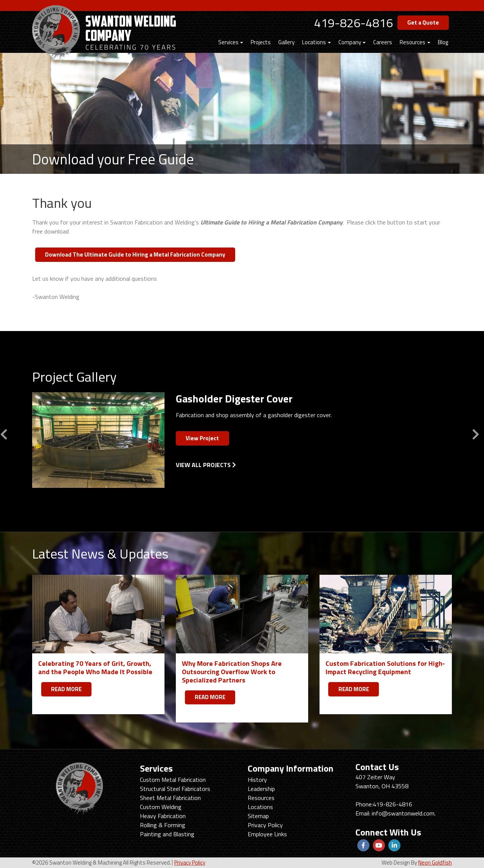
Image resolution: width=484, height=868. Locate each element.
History (257, 780)
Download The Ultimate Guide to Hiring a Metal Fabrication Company (135, 255)
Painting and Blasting (167, 834)
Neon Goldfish (435, 863)
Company (350, 42)
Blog (443, 42)
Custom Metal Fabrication (173, 780)
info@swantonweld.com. (404, 813)
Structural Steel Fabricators (175, 789)
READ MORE (66, 689)
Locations (314, 42)
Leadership (261, 789)
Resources (413, 42)
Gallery (286, 42)
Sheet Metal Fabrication (170, 798)
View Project (202, 438)
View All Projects (206, 465)
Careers (383, 42)
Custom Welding (161, 807)
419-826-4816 (354, 23)
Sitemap (258, 816)
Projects (261, 42)
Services (228, 42)
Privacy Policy (265, 825)
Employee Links (267, 834)
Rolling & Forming (163, 825)
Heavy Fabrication (163, 816)
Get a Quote (423, 22)
